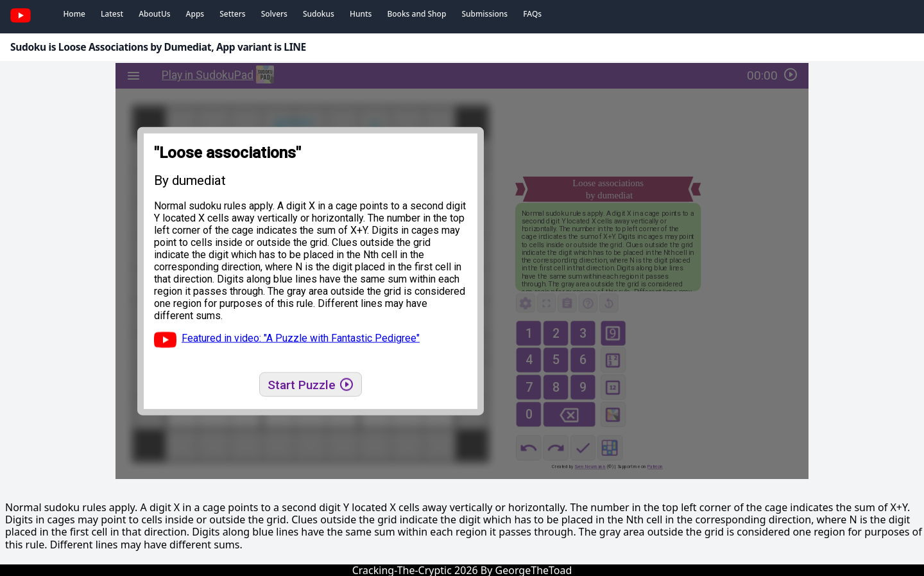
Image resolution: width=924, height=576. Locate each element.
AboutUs (154, 14)
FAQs (532, 14)
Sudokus (319, 14)
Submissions (484, 14)
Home (74, 14)
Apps (195, 14)
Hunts (361, 14)
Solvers (274, 14)
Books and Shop (416, 14)
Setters (232, 14)
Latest (112, 14)
